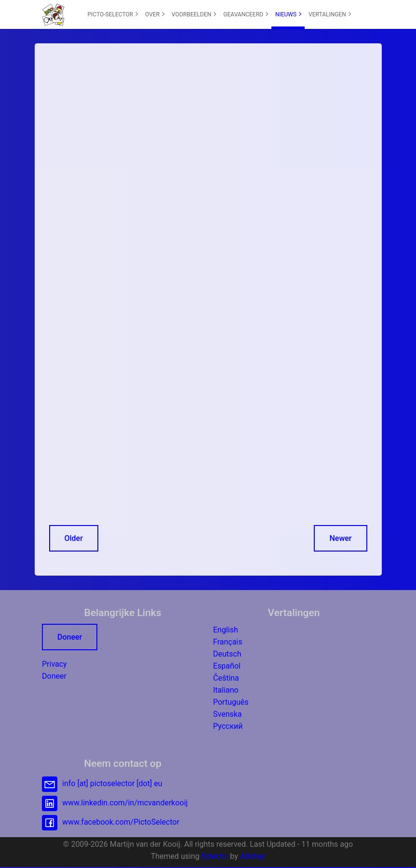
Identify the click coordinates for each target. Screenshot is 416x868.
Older (74, 538)
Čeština (226, 678)
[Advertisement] (208, 125)
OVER (155, 14)
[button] (53, 14)
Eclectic (215, 856)
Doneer (70, 637)
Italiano (226, 690)
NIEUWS (288, 14)
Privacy (54, 664)
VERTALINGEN (330, 14)
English (226, 630)
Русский (228, 726)
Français (228, 642)
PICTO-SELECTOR (113, 14)
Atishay (253, 856)
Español (227, 666)
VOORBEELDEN (194, 14)
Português (231, 702)
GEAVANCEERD (246, 14)
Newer (340, 538)
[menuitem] (113, 14)
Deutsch (227, 654)
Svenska (228, 714)
